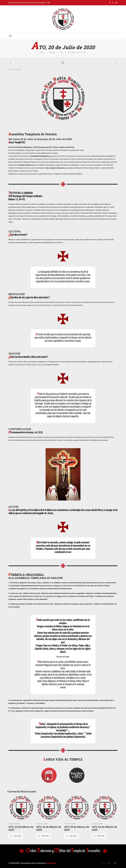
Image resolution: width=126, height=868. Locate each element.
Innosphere (51, 863)
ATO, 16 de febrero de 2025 (49, 828)
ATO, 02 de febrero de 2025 (104, 828)
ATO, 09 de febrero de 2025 (77, 828)
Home (42, 52)
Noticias (52, 52)
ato (62, 52)
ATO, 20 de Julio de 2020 (77, 52)
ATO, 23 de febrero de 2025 (21, 828)
